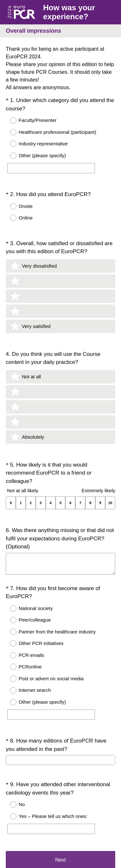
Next (61, 818)
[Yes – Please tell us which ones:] (51, 783)
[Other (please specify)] (51, 168)
